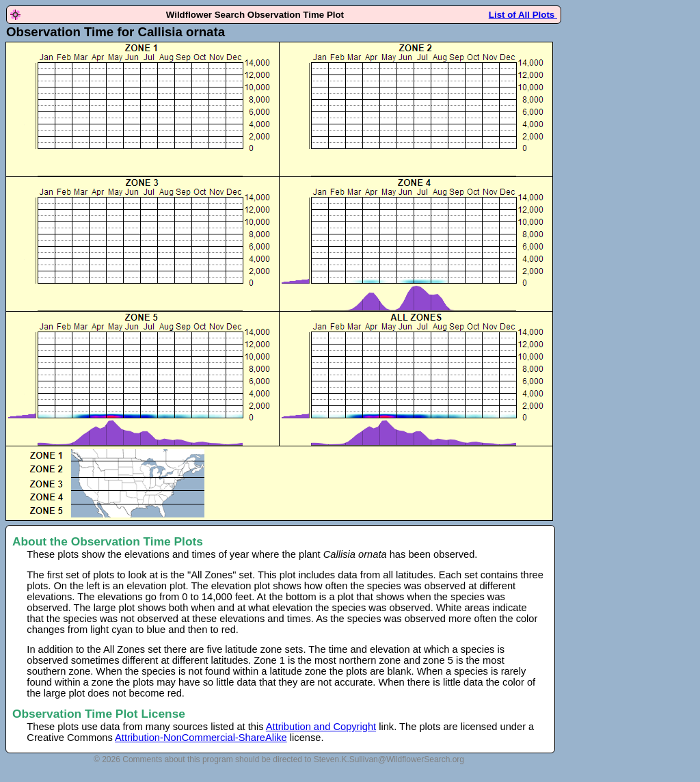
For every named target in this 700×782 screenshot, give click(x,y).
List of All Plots (523, 15)
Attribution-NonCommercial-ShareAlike (201, 738)
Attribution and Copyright (321, 727)
